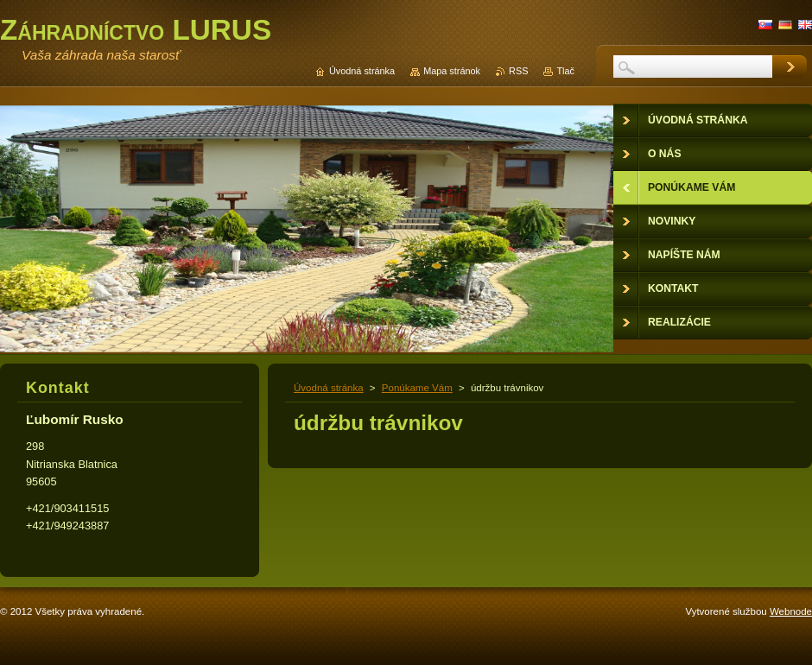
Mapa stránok (452, 71)
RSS (518, 71)
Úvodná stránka (329, 388)
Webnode (791, 611)
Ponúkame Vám (417, 388)
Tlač (565, 71)
